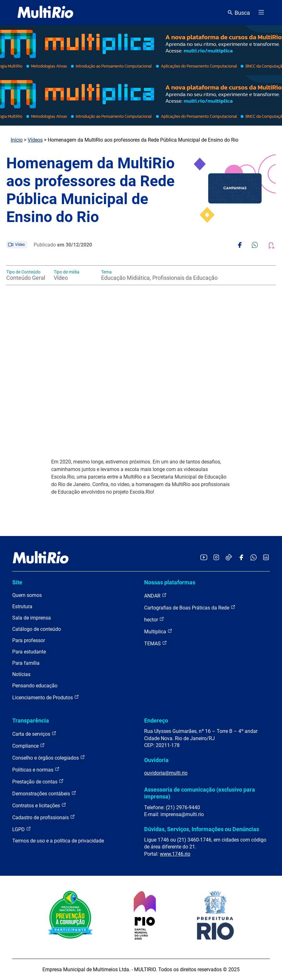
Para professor (29, 640)
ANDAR (155, 596)
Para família (26, 663)
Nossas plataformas (170, 582)
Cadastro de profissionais (44, 817)
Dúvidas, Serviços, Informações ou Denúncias (202, 829)
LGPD (22, 829)
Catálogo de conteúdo (37, 629)
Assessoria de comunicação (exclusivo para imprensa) (200, 793)
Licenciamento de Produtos (46, 697)
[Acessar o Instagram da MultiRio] (216, 558)
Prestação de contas (38, 781)
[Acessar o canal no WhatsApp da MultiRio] (254, 558)
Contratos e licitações (39, 805)
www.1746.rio (175, 854)
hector (154, 619)
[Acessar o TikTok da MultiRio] (229, 558)
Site (17, 582)
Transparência (31, 720)
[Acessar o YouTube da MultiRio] (204, 558)
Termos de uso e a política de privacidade (58, 841)
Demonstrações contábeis (44, 793)
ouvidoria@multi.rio (166, 773)
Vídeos (35, 140)
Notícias (21, 674)
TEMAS (156, 643)
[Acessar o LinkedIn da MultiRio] (266, 558)
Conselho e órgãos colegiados (49, 758)
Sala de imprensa (32, 618)
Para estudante (29, 652)
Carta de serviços (34, 734)
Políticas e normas (36, 769)
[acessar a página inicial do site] (45, 13)
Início (17, 140)
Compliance (29, 746)
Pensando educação (35, 686)
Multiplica (158, 631)
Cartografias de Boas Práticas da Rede (190, 607)
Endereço (156, 720)
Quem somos (27, 595)
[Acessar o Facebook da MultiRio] (241, 558)
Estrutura (22, 606)
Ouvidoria (156, 760)
